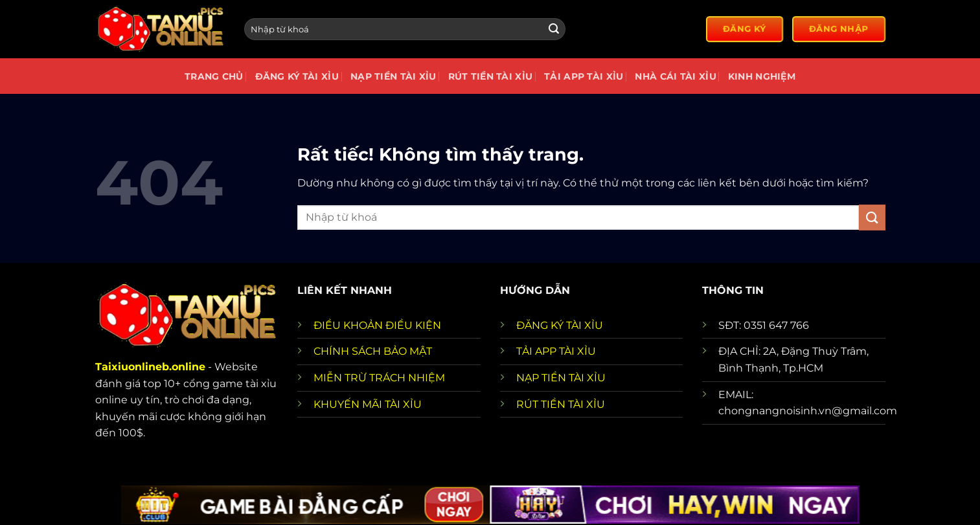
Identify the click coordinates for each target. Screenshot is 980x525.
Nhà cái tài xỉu (675, 76)
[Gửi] (554, 29)
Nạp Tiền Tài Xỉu (393, 76)
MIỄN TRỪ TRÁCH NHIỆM (379, 378)
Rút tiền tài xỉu (491, 76)
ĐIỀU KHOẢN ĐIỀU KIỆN (377, 325)
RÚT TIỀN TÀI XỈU (561, 404)
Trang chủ (214, 76)
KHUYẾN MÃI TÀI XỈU (368, 404)
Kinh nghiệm (762, 76)
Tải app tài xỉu (584, 76)
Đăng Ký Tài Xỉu (297, 76)
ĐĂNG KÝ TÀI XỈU (560, 325)
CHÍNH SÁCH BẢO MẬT (373, 351)
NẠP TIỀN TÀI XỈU (561, 378)
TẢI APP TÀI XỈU (556, 351)
